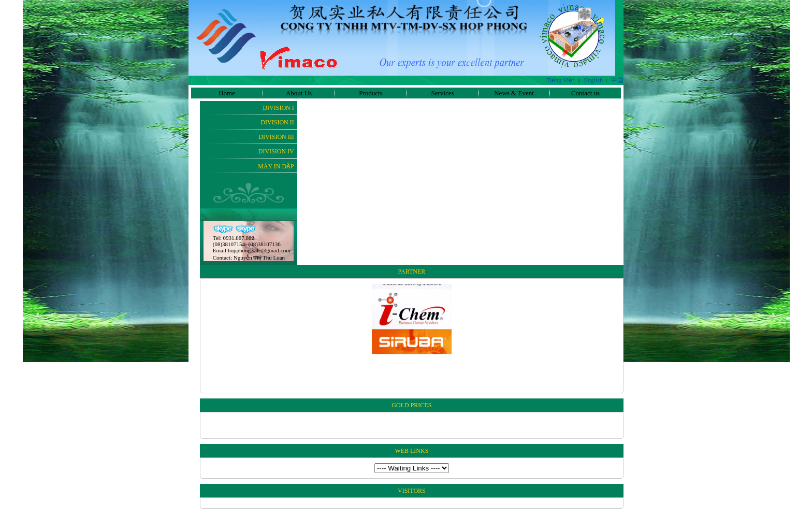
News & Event (514, 93)
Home (227, 93)
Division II (277, 122)
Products (371, 93)
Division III (276, 137)
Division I (278, 108)
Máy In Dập (276, 166)
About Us (299, 93)
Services (442, 93)
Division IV (276, 151)
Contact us (585, 93)
